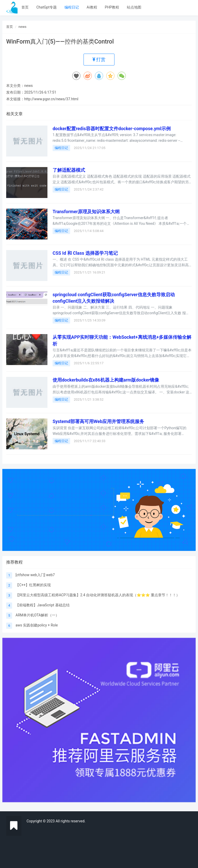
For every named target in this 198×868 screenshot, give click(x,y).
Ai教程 (92, 7)
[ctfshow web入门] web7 (35, 575)
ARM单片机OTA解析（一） (37, 615)
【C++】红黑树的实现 (33, 585)
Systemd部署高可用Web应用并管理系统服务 (98, 421)
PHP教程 (112, 7)
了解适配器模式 (69, 170)
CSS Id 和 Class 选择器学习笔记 (85, 253)
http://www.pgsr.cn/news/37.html (51, 99)
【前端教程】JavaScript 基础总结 (42, 605)
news (23, 27)
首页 (25, 7)
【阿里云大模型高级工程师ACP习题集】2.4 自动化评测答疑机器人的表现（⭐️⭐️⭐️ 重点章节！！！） (97, 595)
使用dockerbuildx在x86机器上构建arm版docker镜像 (106, 380)
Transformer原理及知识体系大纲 (86, 212)
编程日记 (72, 7)
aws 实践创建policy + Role (37, 625)
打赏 (99, 59)
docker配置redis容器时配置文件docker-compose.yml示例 (112, 129)
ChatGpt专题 (47, 7)
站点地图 (134, 7)
